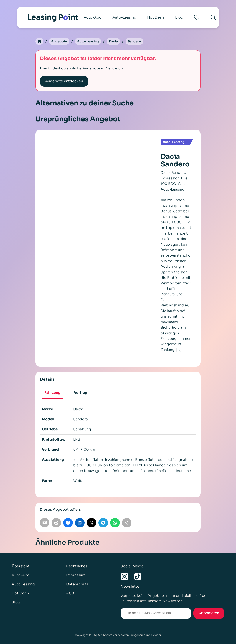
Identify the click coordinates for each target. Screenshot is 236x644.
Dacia (113, 41)
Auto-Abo (93, 17)
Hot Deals (156, 17)
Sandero (134, 41)
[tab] (52, 393)
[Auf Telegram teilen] (103, 523)
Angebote (59, 41)
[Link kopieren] (127, 523)
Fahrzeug (52, 393)
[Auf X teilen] (91, 523)
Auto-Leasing (124, 17)
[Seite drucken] (56, 523)
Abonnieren (209, 613)
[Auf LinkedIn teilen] (80, 523)
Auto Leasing (23, 584)
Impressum (76, 575)
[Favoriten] (197, 17)
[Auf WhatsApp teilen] (115, 523)
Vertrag (81, 393)
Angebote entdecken (64, 81)
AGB (70, 593)
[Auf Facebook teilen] (68, 523)
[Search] (213, 17)
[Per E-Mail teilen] (45, 523)
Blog (179, 17)
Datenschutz (77, 584)
